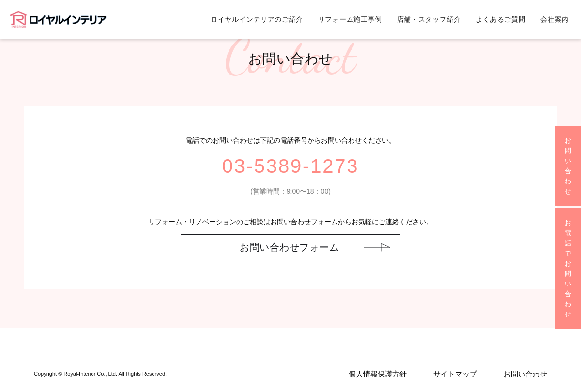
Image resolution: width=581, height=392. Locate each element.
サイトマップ (455, 374)
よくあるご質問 (501, 19)
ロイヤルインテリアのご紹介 (257, 19)
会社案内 (555, 19)
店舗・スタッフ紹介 (429, 19)
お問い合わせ (525, 374)
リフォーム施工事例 (350, 19)
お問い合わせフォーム (289, 247)
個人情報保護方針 (378, 374)
